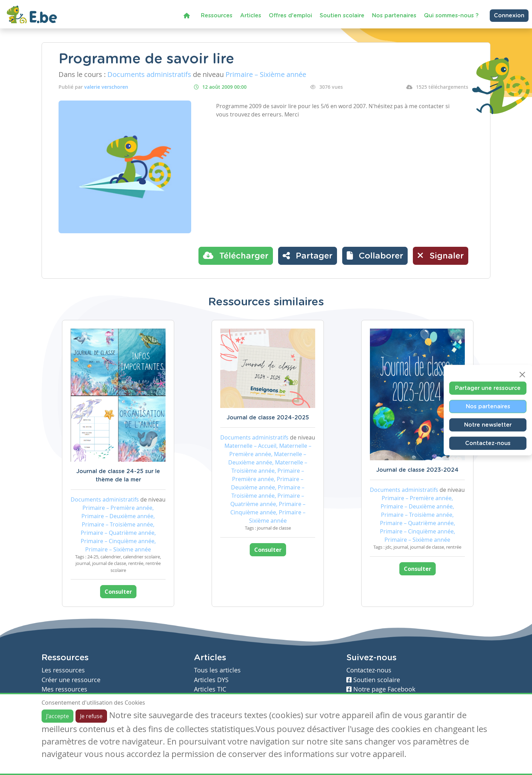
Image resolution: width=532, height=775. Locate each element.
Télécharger (236, 255)
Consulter (118, 592)
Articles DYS (211, 680)
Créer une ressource (71, 680)
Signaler (441, 255)
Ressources (217, 16)
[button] (375, 256)
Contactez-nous (488, 443)
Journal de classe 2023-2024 (417, 470)
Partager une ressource (488, 388)
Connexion (509, 16)
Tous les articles (217, 670)
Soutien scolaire (342, 16)
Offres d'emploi (290, 16)
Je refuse (91, 716)
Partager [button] (308, 255)
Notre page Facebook (381, 689)
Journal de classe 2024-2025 (268, 418)
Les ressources (63, 670)
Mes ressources (64, 689)
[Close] (522, 375)
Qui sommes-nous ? (451, 16)
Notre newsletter (488, 425)
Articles (251, 16)
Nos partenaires (394, 16)
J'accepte (57, 716)
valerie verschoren (106, 87)
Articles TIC (210, 689)
